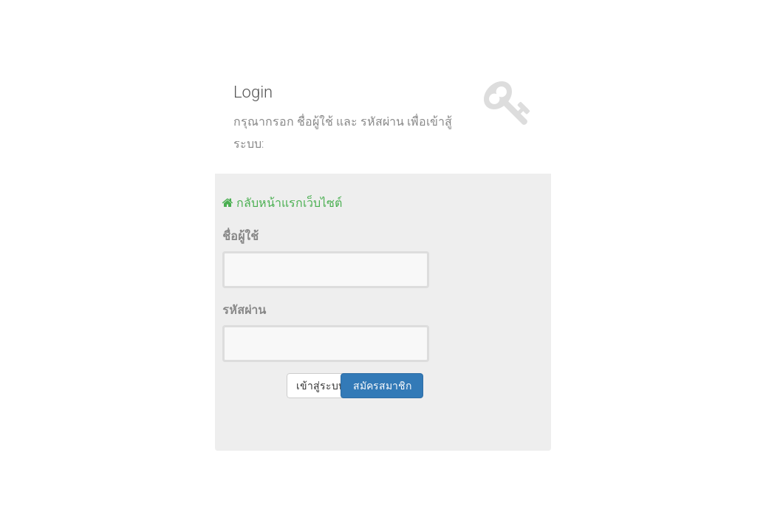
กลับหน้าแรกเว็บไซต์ (288, 202)
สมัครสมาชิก (382, 386)
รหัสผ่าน (244, 310)
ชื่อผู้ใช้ (240, 236)
